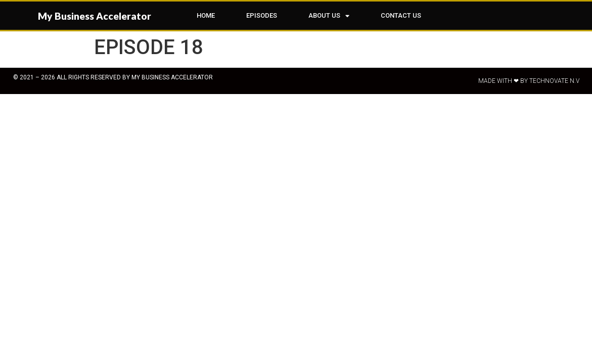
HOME (206, 15)
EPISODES (262, 15)
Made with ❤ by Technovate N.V (529, 81)
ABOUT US (329, 16)
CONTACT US (401, 15)
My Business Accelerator (95, 16)
